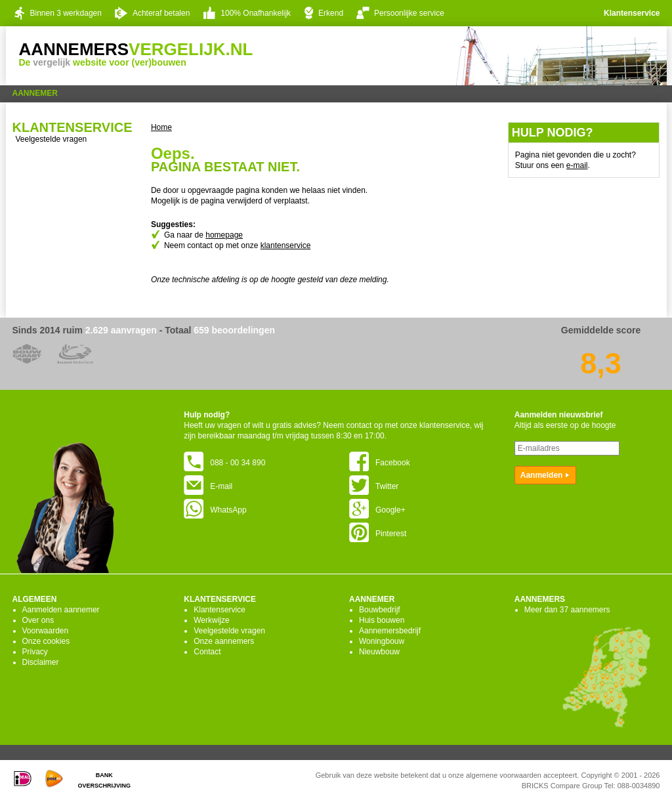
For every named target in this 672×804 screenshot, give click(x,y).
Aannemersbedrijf (390, 631)
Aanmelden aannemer (61, 610)
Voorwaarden (46, 631)
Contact (207, 652)
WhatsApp (215, 510)
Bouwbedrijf (380, 610)
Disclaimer (41, 662)
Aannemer (35, 93)
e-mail (577, 165)
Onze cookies (46, 641)
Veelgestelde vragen (52, 139)
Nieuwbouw (379, 652)
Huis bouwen (382, 620)
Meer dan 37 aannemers (567, 610)
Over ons (38, 620)
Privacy (35, 652)
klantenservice (286, 245)
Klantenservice (632, 13)
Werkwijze (211, 620)
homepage (224, 235)
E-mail (208, 486)
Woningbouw (382, 641)
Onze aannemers (224, 641)
